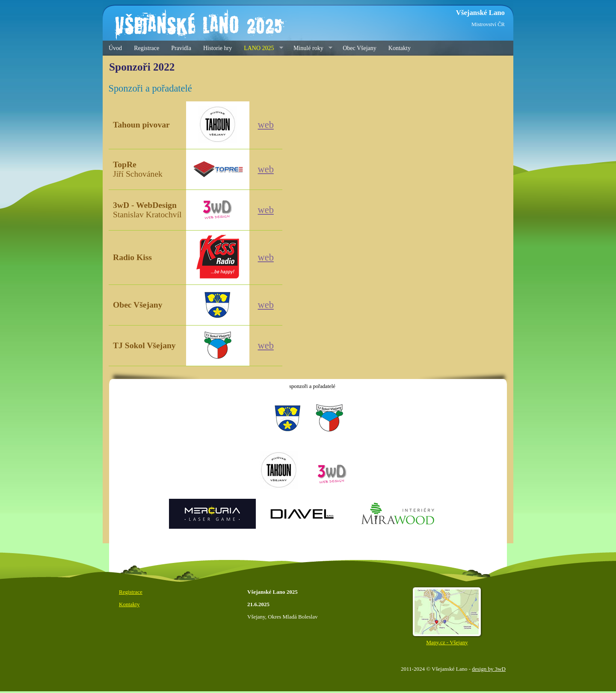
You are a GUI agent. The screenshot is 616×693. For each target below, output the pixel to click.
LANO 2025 (260, 48)
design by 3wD (489, 669)
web (266, 125)
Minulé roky (310, 48)
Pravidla (181, 48)
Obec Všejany (360, 48)
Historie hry (218, 48)
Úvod (115, 48)
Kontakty (400, 48)
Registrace (147, 48)
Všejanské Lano (480, 13)
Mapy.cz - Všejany (447, 639)
